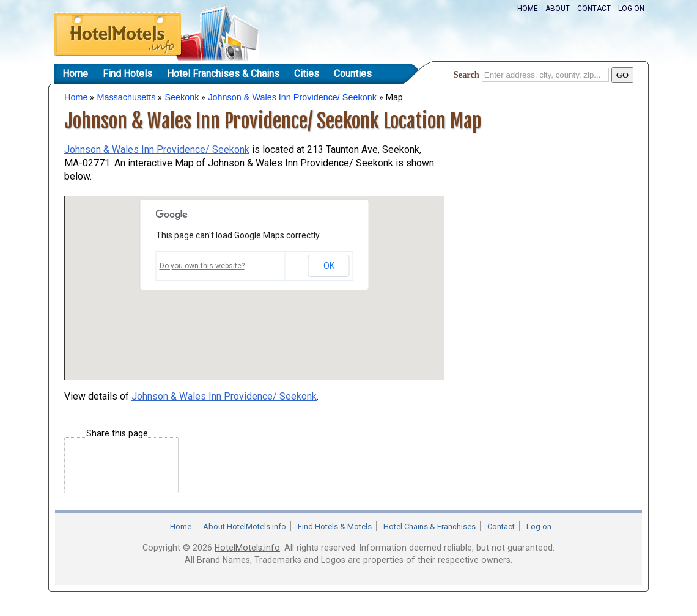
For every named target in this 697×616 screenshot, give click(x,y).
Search (467, 75)
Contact (594, 9)
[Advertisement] (541, 210)
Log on (631, 9)
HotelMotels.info (247, 548)
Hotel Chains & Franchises (430, 526)
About (558, 9)
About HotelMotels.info (245, 526)
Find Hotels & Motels (335, 526)
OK (329, 266)
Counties (353, 74)
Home (528, 9)
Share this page (117, 434)
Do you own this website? (202, 266)
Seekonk (182, 97)
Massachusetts (126, 97)
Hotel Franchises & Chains (223, 74)
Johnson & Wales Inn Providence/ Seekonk (292, 97)
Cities (307, 74)
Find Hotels (127, 74)
